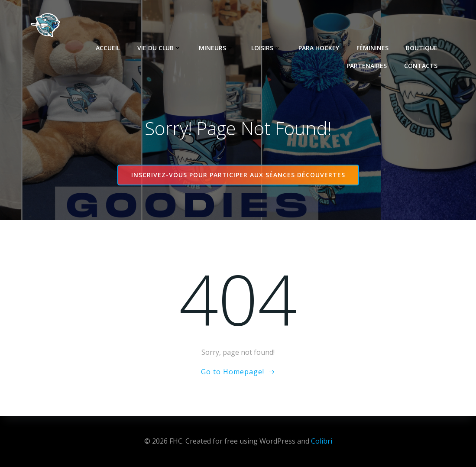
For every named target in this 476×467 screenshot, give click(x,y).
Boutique (422, 48)
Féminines (372, 48)
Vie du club (159, 48)
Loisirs (266, 48)
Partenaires (367, 66)
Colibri (322, 441)
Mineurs (216, 48)
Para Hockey (319, 48)
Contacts (421, 66)
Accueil (108, 48)
